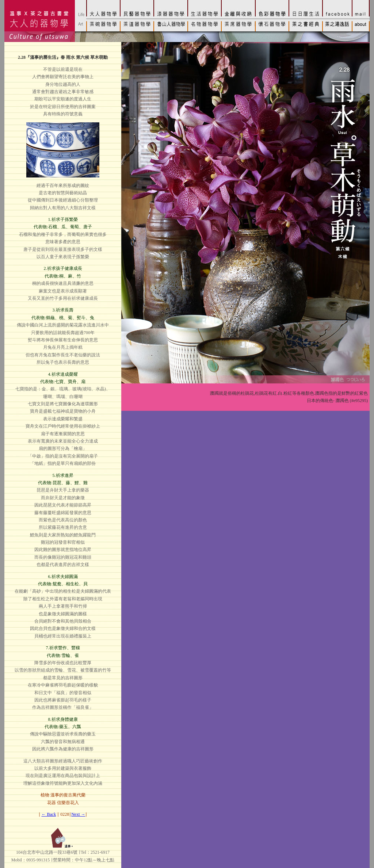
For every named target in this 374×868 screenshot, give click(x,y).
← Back (49, 814)
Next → (78, 814)
